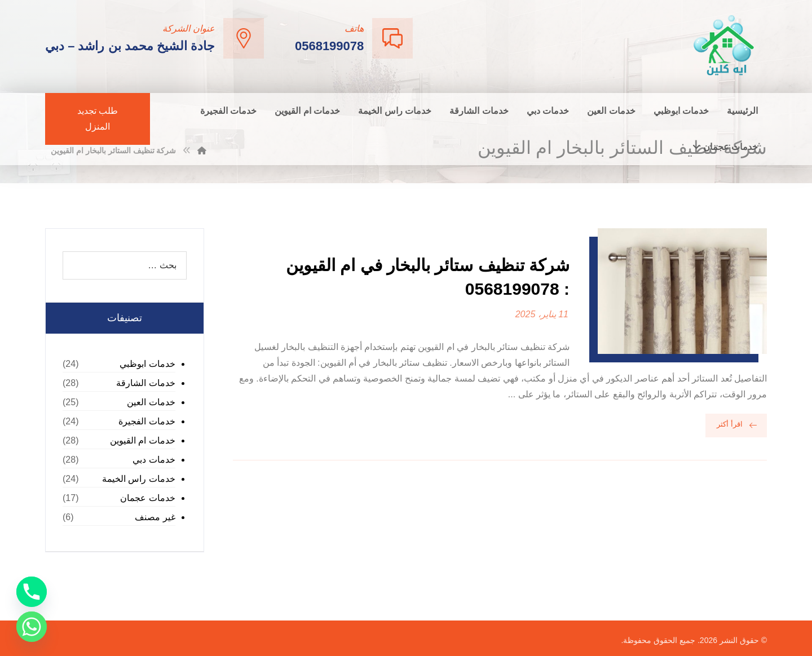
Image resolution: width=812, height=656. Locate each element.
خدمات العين (151, 402)
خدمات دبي (154, 460)
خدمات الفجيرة (147, 421)
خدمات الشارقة (145, 383)
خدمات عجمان (147, 498)
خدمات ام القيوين (143, 440)
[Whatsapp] (32, 627)
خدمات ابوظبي (147, 364)
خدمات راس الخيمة (139, 479)
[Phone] (32, 592)
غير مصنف (155, 517)
